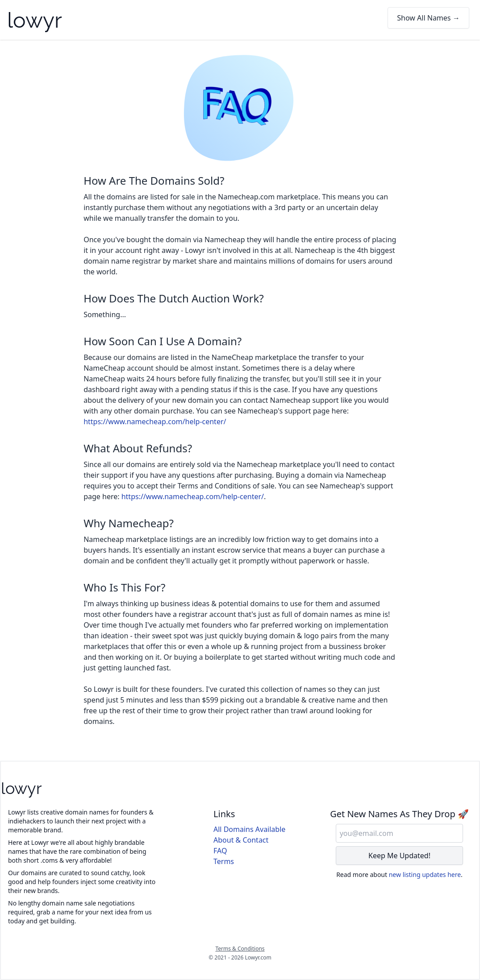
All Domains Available (249, 829)
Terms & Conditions (240, 949)
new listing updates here (425, 875)
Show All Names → (428, 18)
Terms (224, 861)
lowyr (35, 20)
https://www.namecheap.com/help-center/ (155, 422)
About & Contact (241, 840)
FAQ (220, 851)
